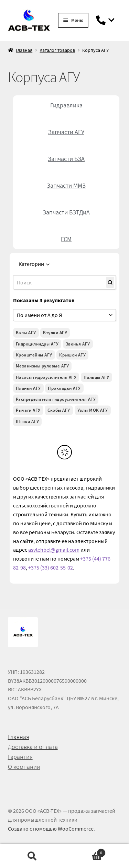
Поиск (32, 856)
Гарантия (20, 757)
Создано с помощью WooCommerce (51, 829)
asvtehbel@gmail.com (54, 550)
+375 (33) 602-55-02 (51, 567)
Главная (24, 50)
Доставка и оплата (33, 747)
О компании (24, 767)
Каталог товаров (57, 50)
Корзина (85, 851)
